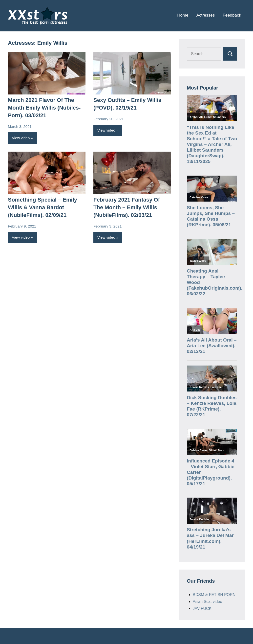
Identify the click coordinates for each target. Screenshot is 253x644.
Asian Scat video (207, 602)
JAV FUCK (202, 609)
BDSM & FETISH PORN (214, 595)
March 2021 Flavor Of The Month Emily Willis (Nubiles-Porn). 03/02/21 (44, 108)
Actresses (206, 15)
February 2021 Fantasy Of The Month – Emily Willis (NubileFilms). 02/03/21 (127, 207)
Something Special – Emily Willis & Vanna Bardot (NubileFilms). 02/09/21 (42, 207)
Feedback (232, 15)
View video (21, 138)
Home (183, 15)
